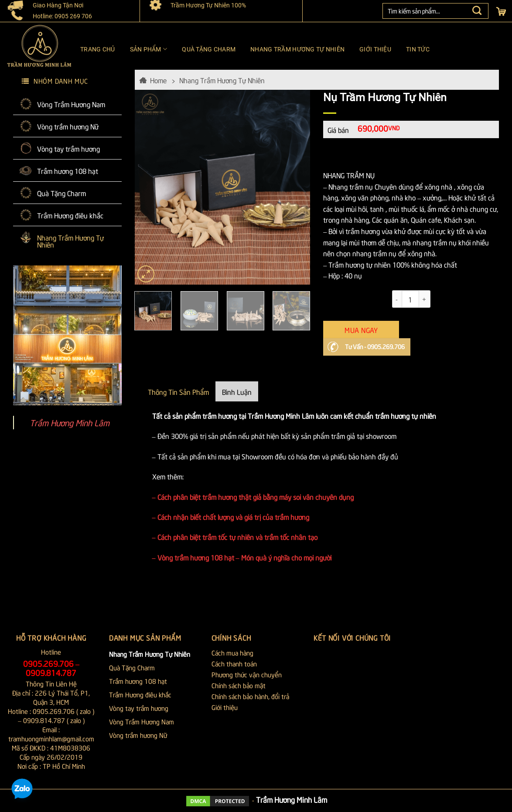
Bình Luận (237, 391)
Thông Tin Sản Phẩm (178, 391)
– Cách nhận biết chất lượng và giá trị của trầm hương (231, 516)
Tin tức (418, 49)
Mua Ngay (361, 330)
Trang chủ (98, 49)
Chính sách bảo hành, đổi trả (250, 696)
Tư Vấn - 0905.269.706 (375, 346)
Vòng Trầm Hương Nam (71, 104)
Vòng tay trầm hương (68, 148)
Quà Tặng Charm (209, 49)
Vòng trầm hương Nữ (68, 126)
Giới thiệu (375, 49)
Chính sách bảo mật (239, 685)
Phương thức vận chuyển (247, 674)
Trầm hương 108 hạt (68, 170)
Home (158, 80)
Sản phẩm (149, 49)
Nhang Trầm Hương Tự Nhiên (297, 49)
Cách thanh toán (234, 663)
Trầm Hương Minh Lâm (70, 422)
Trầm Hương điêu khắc (70, 215)
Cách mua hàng (232, 652)
